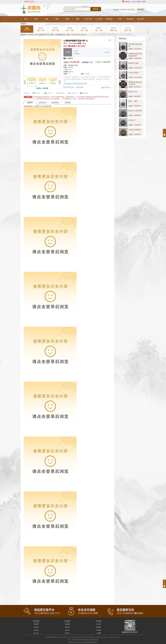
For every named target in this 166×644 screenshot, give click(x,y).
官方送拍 (131, 10)
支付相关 (67, 621)
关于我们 (99, 621)
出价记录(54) (43, 103)
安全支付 (67, 633)
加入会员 (36, 633)
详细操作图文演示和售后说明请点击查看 (76, 84)
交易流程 (67, 624)
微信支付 (67, 627)
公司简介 (99, 624)
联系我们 (99, 627)
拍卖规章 (68, 103)
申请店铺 (99, 630)
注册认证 (36, 630)
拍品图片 (30, 103)
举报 (110, 40)
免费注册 (27, 2)
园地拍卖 (24, 35)
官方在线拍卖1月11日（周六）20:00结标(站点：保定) (53, 35)
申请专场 (124, 10)
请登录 (32, 2)
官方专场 (31, 35)
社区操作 (36, 627)
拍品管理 (140, 10)
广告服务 (99, 633)
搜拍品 (96, 9)
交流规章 (36, 624)
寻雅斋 (144, 2)
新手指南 (36, 621)
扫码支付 (67, 630)
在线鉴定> (99, 62)
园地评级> (107, 62)
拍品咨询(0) (55, 103)
